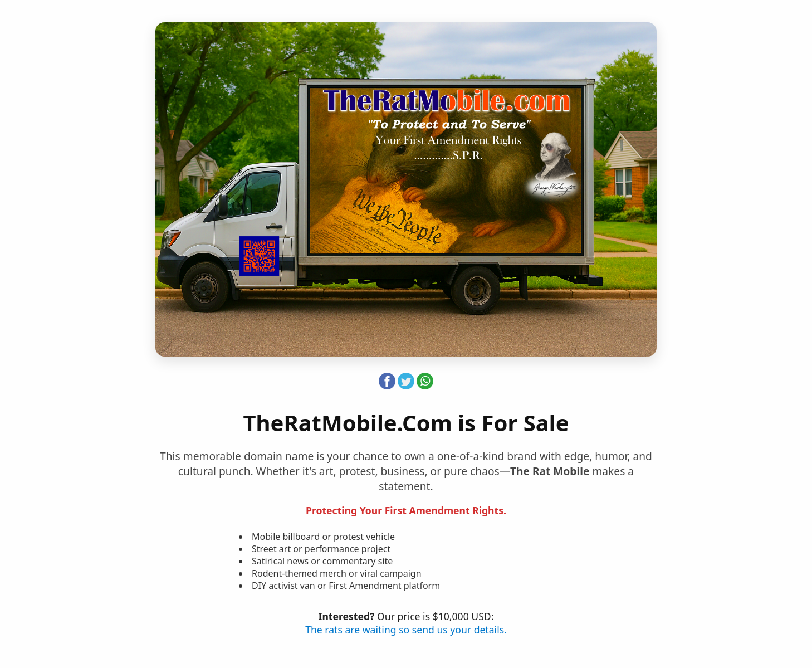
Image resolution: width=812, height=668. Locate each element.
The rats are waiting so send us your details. (406, 630)
